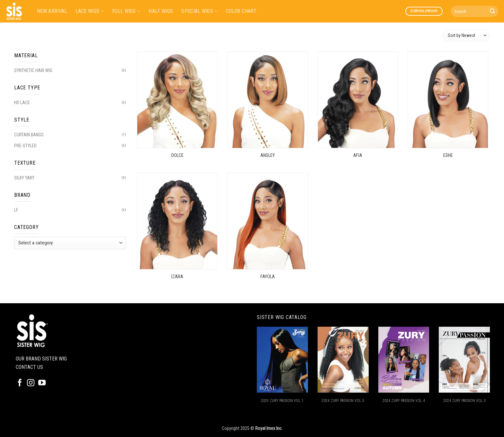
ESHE (448, 155)
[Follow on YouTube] (42, 383)
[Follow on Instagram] (31, 383)
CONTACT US (29, 367)
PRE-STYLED (25, 146)
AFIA (358, 155)
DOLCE (177, 155)
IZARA (177, 277)
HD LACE (22, 103)
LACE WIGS (90, 11)
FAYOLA (268, 277)
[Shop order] (466, 35)
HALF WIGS (161, 11)
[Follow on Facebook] (20, 383)
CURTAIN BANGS (29, 135)
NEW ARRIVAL (52, 11)
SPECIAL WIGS (199, 11)
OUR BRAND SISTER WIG (41, 359)
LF (16, 210)
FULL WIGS (126, 11)
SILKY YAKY (24, 178)
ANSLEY (268, 155)
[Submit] (492, 11)
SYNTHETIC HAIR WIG (33, 70)
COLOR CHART (241, 11)
